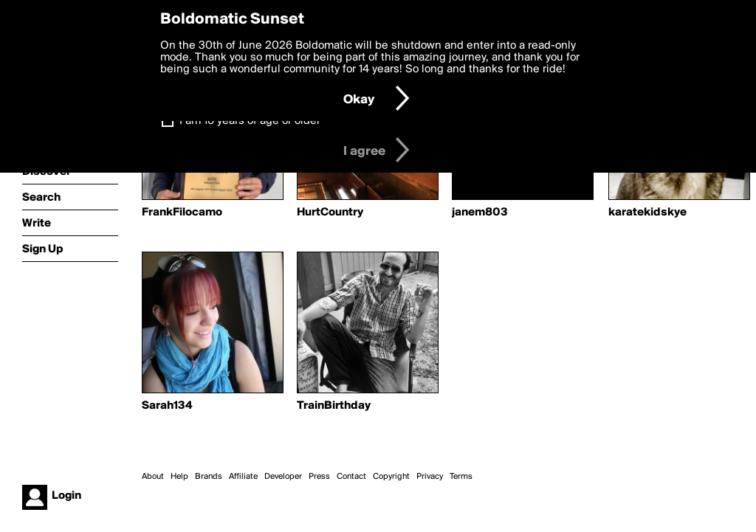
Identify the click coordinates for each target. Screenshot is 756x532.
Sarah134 (167, 406)
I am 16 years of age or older (250, 121)
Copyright (391, 477)
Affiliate (243, 477)
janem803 (480, 213)
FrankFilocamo (182, 213)
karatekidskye (647, 213)
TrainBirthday (334, 406)
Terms (461, 477)
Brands (209, 477)
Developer (283, 477)
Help (179, 477)
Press (319, 477)
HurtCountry (330, 213)
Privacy (430, 477)
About (153, 477)
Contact (351, 477)
